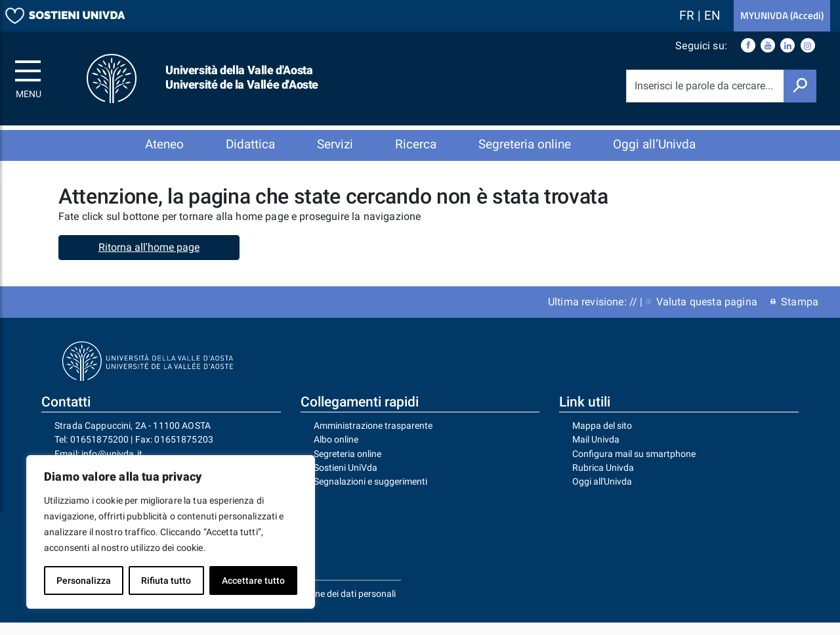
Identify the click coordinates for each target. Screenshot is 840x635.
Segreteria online (525, 144)
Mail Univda (596, 452)
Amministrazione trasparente (373, 438)
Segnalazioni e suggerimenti (370, 494)
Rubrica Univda (603, 480)
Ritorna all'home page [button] (149, 260)
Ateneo (164, 144)
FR (688, 15)
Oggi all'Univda (602, 494)
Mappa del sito (602, 438)
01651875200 (100, 452)
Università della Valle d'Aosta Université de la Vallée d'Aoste (242, 77)
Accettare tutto (253, 580)
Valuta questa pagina (702, 314)
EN (712, 15)
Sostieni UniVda (346, 480)
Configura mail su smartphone (634, 466)
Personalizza (84, 580)
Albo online (336, 452)
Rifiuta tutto (166, 580)
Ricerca (416, 144)
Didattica (250, 144)
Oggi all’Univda (654, 144)
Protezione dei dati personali (338, 606)
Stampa (794, 314)
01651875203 (184, 452)
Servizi (335, 144)
